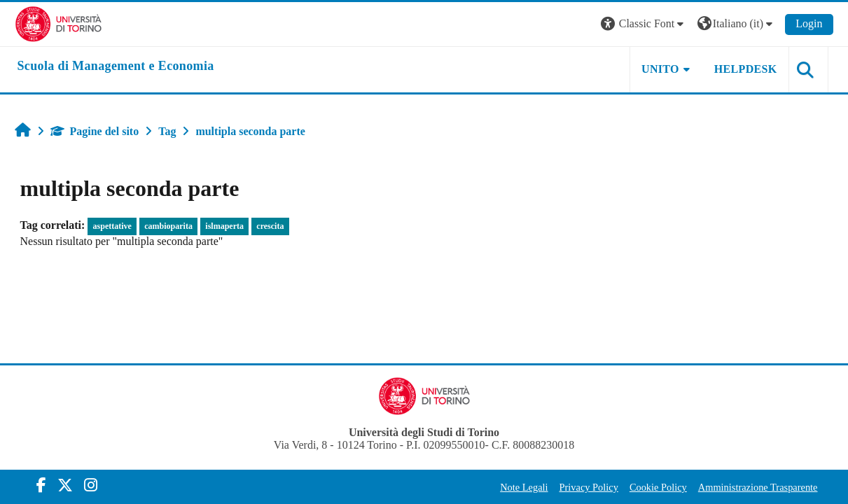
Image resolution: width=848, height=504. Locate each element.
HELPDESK (746, 69)
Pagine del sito (95, 131)
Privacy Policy (589, 487)
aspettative (112, 226)
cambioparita (168, 226)
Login (809, 23)
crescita (270, 226)
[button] (644, 24)
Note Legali (524, 487)
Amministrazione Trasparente (758, 487)
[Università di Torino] (58, 23)
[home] (116, 66)
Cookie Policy (658, 487)
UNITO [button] (660, 69)
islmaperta (224, 226)
